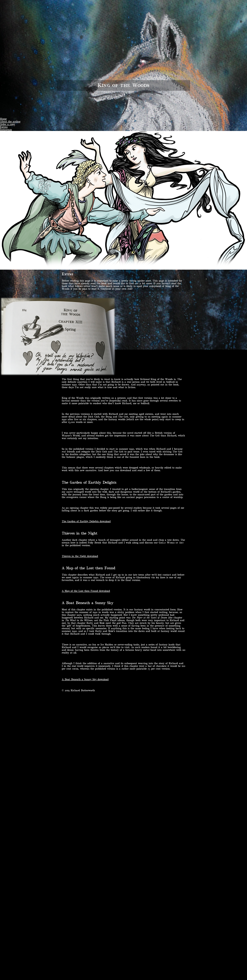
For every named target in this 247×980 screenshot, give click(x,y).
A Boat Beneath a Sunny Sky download (85, 679)
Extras (4, 127)
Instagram (6, 130)
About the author (10, 122)
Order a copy (8, 124)
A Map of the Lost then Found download (86, 591)
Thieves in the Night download (80, 556)
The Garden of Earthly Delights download (86, 521)
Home (3, 119)
